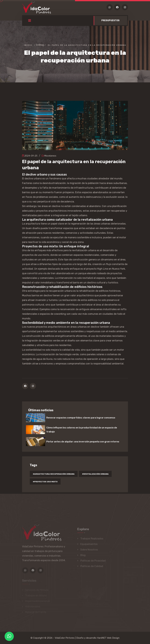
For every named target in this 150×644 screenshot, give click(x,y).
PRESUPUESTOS (110, 20)
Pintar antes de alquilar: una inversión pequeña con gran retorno (83, 442)
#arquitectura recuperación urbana (54, 474)
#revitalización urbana (95, 474)
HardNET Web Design (108, 638)
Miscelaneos (49, 156)
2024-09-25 (30, 156)
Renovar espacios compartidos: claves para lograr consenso (81, 418)
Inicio (28, 45)
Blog (41, 45)
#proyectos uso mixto (45, 482)
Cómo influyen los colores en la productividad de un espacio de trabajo (82, 430)
